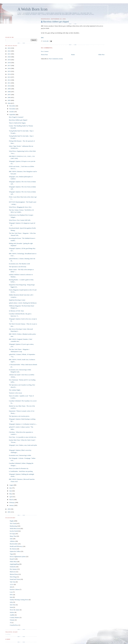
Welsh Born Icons (15, 528)
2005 (9, 100)
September (13, 115)
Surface (12, 612)
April (11, 497)
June (11, 491)
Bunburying (13, 526)
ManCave (13, 572)
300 (11, 587)
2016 (9, 68)
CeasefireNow (14, 625)
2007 (9, 95)
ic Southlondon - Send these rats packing (21, 471)
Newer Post (44, 55)
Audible (12, 615)
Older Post (101, 55)
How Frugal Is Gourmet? (16, 117)
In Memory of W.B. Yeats (16, 311)
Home (73, 55)
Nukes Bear (13, 562)
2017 (9, 65)
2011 (9, 83)
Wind (11, 607)
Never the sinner (15, 610)
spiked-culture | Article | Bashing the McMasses (23, 303)
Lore (11, 592)
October (12, 112)
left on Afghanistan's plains (18, 557)
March (11, 500)
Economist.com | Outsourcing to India (20, 455)
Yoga (11, 554)
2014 (9, 74)
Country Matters (15, 617)
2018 (9, 63)
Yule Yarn (13, 582)
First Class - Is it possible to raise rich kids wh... (23, 437)
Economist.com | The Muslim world (19, 264)
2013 (9, 77)
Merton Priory (14, 574)
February (12, 502)
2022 (9, 51)
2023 (9, 48)
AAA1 (12, 584)
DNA (11, 595)
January (12, 505)
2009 (9, 89)
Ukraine (12, 620)
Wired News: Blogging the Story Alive (20, 207)
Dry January (13, 569)
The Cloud (13, 523)
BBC (42, 38)
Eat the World (14, 531)
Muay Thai (13, 536)
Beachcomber (14, 544)
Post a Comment (45, 51)
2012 (9, 80)
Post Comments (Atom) (56, 59)
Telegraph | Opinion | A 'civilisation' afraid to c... (23, 424)
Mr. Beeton (13, 549)
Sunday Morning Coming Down (19, 600)
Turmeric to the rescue (15, 393)
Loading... (8, 634)
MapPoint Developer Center (17, 300)
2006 (9, 97)
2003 (9, 509)
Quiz (11, 597)
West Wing (13, 577)
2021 (9, 54)
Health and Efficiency (16, 546)
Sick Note (13, 605)
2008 (9, 92)
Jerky (11, 602)
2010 (9, 86)
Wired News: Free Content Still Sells (20, 220)
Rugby (12, 521)
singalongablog (14, 564)
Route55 (12, 559)
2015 (9, 71)
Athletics (12, 541)
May (11, 494)
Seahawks (13, 567)
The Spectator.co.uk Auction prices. (19, 416)
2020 (9, 57)
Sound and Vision (15, 579)
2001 (9, 512)
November (13, 109)
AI (11, 623)
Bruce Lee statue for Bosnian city (19, 468)
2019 (9, 60)
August (12, 485)
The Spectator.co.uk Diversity (18, 267)
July (11, 488)
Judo (11, 539)
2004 (9, 103)
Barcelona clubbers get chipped (56, 22)
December (13, 106)
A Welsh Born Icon (33, 9)
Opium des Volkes (15, 551)
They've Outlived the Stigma (17, 123)
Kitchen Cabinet (15, 589)
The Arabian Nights (15, 390)
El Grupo (12, 534)
